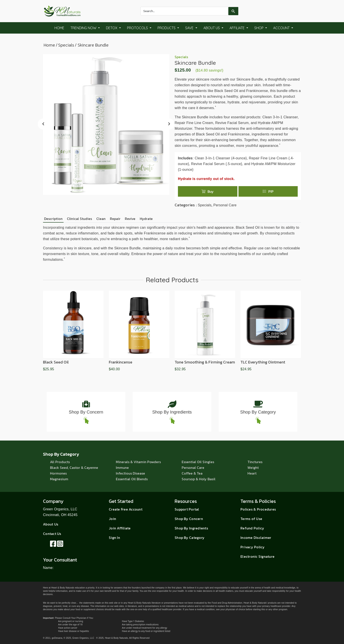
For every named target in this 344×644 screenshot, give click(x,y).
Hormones (58, 473)
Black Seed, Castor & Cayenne (74, 468)
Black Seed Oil (56, 362)
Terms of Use (251, 519)
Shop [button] (259, 28)
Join (112, 519)
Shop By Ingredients (172, 412)
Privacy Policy (253, 547)
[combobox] (184, 11)
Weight (253, 468)
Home (59, 28)
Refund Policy (252, 528)
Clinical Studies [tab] (79, 219)
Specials (66, 45)
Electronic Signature (257, 556)
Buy (208, 191)
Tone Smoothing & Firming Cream (205, 362)
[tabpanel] (172, 244)
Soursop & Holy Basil (199, 479)
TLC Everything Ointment (263, 362)
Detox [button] (112, 28)
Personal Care (225, 205)
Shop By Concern (86, 412)
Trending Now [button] (84, 28)
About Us (51, 524)
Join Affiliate (120, 528)
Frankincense (121, 362)
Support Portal (187, 509)
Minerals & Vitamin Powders (138, 462)
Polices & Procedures (258, 509)
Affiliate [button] (237, 28)
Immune (122, 468)
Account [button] (282, 28)
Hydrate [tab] (146, 219)
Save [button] (190, 28)
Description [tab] (53, 219)
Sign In (114, 538)
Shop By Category (258, 412)
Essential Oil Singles (198, 462)
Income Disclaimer (256, 538)
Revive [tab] (130, 219)
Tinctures (255, 462)
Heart (252, 473)
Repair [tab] (115, 219)
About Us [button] (212, 28)
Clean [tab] (101, 219)
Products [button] (167, 28)
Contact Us (52, 534)
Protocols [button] (138, 28)
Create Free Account (126, 509)
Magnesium (59, 479)
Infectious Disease (130, 473)
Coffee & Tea (192, 473)
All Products (60, 462)
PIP (268, 191)
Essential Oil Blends (132, 479)
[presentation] (43, 124)
